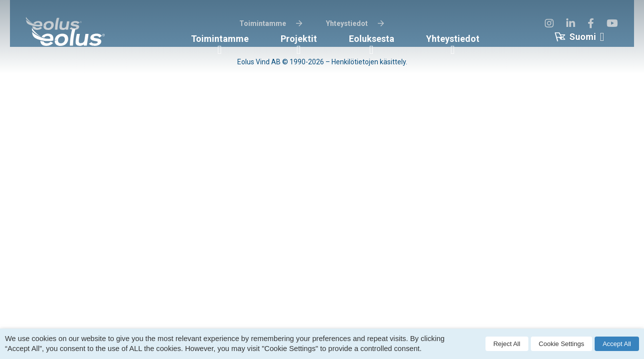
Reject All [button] (507, 344)
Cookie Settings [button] (562, 344)
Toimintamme (220, 39)
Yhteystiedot (453, 39)
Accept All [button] (617, 344)
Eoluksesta (372, 39)
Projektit (299, 39)
